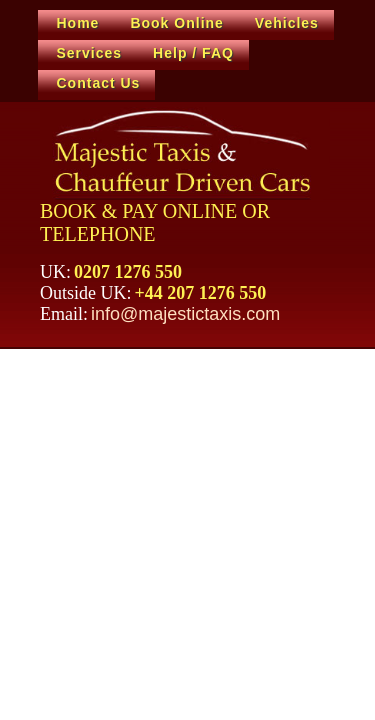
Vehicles (287, 23)
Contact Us (99, 83)
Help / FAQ (193, 53)
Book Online (176, 23)
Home (78, 23)
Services (90, 53)
